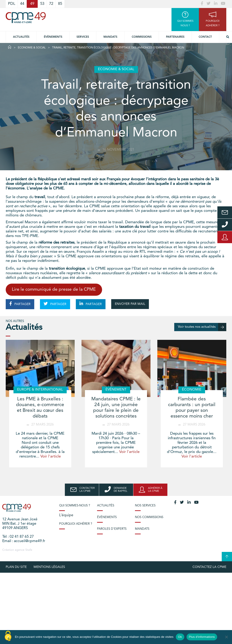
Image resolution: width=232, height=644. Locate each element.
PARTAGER (20, 304)
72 (51, 4)
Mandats (110, 37)
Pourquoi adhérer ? (76, 524)
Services (83, 37)
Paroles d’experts (112, 529)
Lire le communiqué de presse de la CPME (54, 290)
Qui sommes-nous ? (75, 506)
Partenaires (175, 37)
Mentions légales (49, 567)
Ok (180, 637)
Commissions (142, 37)
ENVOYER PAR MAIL (130, 304)
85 (60, 4)
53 (42, 4)
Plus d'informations (202, 637)
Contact (205, 37)
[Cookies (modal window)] (8, 636)
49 (32, 4)
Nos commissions (149, 517)
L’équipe (66, 515)
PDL (12, 4)
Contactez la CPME (209, 567)
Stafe (29, 550)
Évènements (53, 37)
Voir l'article (51, 456)
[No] (226, 637)
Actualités (21, 37)
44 (22, 4)
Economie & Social (32, 48)
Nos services (145, 506)
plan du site (16, 567)
